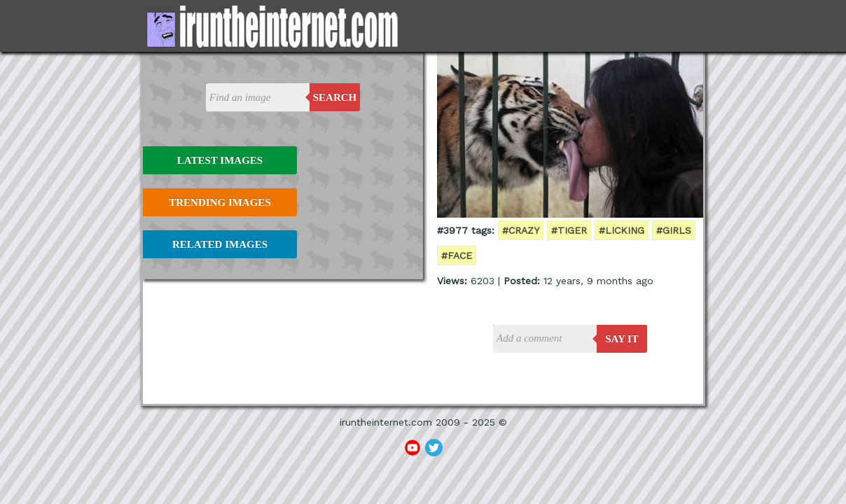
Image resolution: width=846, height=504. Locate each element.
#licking (622, 230)
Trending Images (220, 202)
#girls (674, 230)
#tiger (569, 230)
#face (457, 255)
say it (622, 339)
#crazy (521, 230)
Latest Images (220, 160)
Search (335, 97)
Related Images (220, 244)
